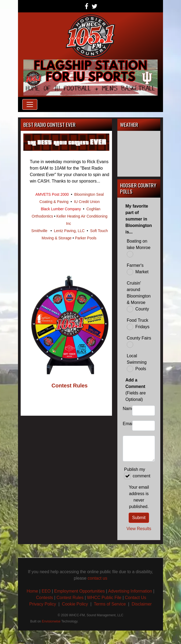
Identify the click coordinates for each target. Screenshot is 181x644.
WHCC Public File (104, 598)
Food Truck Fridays (138, 324)
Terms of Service (110, 604)
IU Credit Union (87, 202)
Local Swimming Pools (137, 363)
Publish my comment (137, 473)
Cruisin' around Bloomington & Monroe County (139, 297)
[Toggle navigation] (30, 104)
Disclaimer (142, 604)
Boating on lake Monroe (139, 248)
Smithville (39, 231)
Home (32, 591)
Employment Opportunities (80, 591)
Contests (44, 598)
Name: (126, 409)
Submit (139, 518)
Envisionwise (51, 621)
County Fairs (139, 342)
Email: (126, 424)
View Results (139, 529)
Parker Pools (86, 238)
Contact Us (135, 598)
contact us (97, 578)
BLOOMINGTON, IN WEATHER (139, 154)
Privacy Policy (43, 604)
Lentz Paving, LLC (69, 231)
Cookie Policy (75, 604)
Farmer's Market (138, 269)
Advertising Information (130, 591)
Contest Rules (70, 598)
